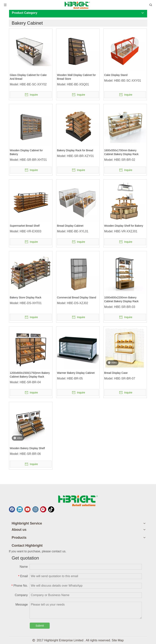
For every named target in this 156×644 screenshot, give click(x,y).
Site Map (118, 640)
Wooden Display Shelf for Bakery (124, 226)
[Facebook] (12, 509)
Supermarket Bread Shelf (25, 226)
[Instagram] (35, 509)
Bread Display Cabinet (70, 226)
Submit (40, 626)
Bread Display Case (116, 373)
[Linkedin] (20, 509)
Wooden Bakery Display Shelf (27, 448)
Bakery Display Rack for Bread (75, 150)
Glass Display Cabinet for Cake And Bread (28, 77)
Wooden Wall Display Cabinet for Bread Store (76, 77)
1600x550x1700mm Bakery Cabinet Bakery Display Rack (121, 152)
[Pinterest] (43, 509)
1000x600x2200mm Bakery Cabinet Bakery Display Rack (121, 299)
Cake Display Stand (116, 75)
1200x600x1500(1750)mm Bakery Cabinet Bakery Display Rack (30, 375)
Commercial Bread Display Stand (77, 297)
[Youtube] (27, 509)
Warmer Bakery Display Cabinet (76, 373)
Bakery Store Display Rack (26, 297)
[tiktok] (51, 509)
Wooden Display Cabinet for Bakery (26, 152)
